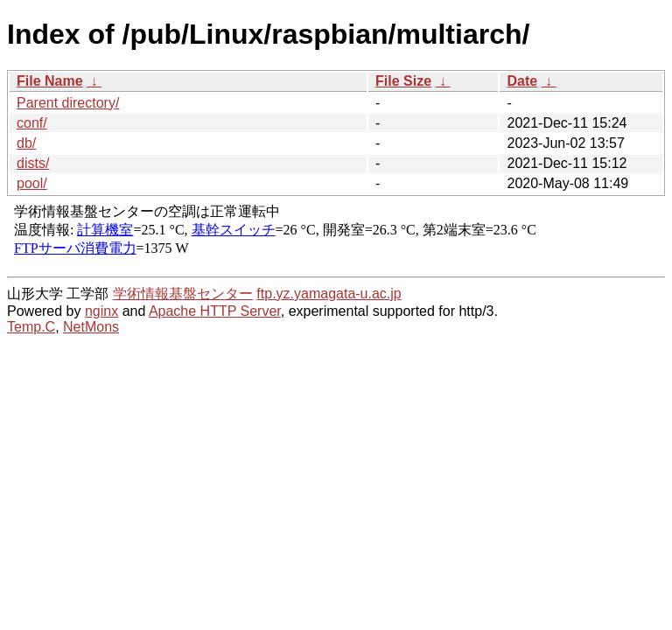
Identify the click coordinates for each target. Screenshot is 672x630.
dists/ (33, 163)
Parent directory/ (68, 103)
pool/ (32, 183)
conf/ (32, 123)
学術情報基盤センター (183, 294)
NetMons (91, 327)
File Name (50, 81)
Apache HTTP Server (215, 311)
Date (522, 81)
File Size (403, 81)
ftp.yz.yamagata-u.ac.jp (329, 294)
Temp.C (31, 327)
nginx (101, 311)
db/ (26, 143)
